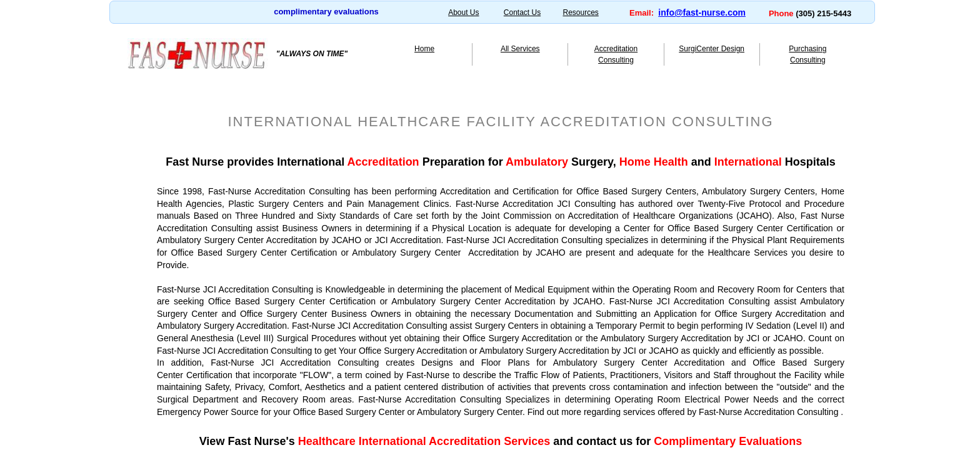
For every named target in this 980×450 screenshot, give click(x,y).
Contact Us (522, 12)
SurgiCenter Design (712, 49)
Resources (580, 12)
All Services (520, 49)
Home (424, 49)
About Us (463, 12)
